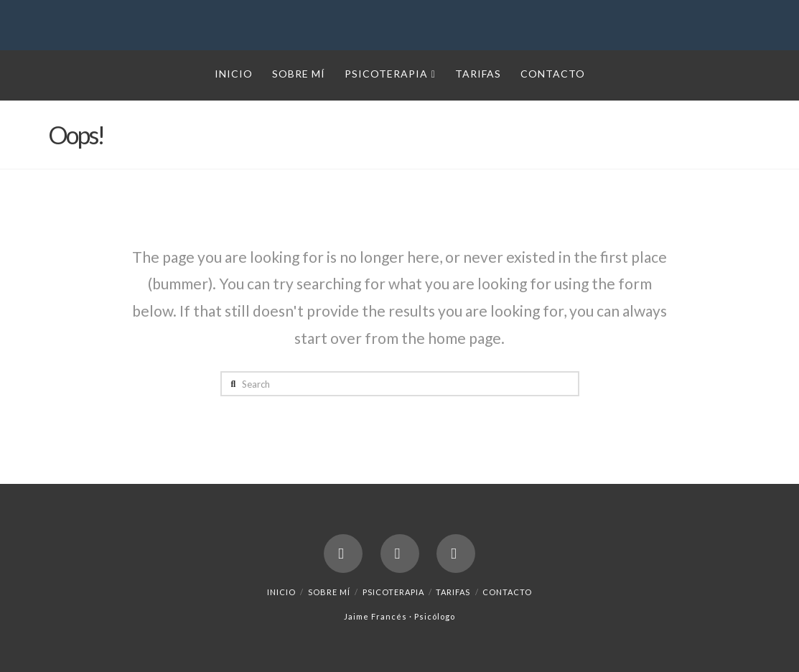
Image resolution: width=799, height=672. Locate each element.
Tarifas (453, 592)
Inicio (281, 592)
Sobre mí (329, 592)
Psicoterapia (393, 592)
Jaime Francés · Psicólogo (399, 616)
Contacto (507, 592)
